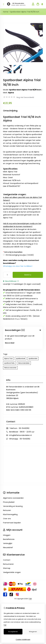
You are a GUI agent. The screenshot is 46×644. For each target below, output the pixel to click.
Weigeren (33, 632)
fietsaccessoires (10, 353)
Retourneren (8, 549)
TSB (30, 584)
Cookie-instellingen (23, 639)
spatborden (33, 343)
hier (5, 625)
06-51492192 (24, 413)
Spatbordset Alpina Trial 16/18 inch (25, 12)
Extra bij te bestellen (13, 252)
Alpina (11, 93)
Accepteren (13, 632)
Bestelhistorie (9, 524)
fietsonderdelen (24, 348)
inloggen (7, 520)
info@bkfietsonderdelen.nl (20, 420)
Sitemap (7, 553)
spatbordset (21, 343)
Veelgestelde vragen (12, 557)
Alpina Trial (8, 343)
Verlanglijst (8, 528)
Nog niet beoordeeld (25, 97)
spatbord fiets (9, 348)
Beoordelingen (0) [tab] (23, 330)
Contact (7, 545)
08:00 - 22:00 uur (27, 417)
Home (6, 12)
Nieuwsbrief (8, 532)
